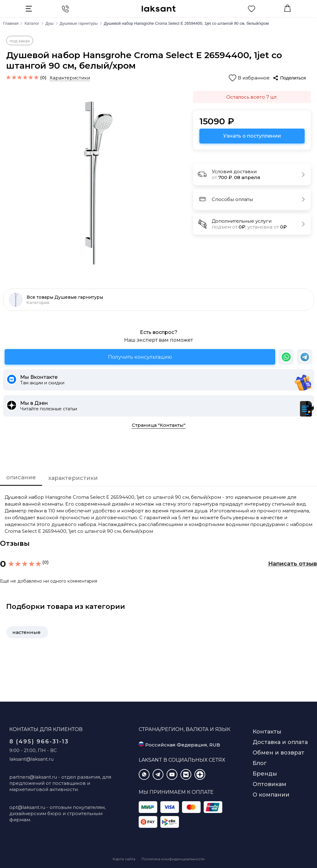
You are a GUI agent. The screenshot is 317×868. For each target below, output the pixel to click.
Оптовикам (269, 784)
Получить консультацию (140, 357)
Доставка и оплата (280, 742)
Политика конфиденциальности (173, 859)
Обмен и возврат (278, 753)
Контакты (267, 732)
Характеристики (70, 78)
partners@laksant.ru (33, 777)
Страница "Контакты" (159, 425)
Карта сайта (124, 859)
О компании (271, 795)
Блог (260, 763)
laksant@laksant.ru (31, 759)
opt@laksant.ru (27, 807)
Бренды (265, 774)
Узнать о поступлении (252, 136)
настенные (26, 632)
